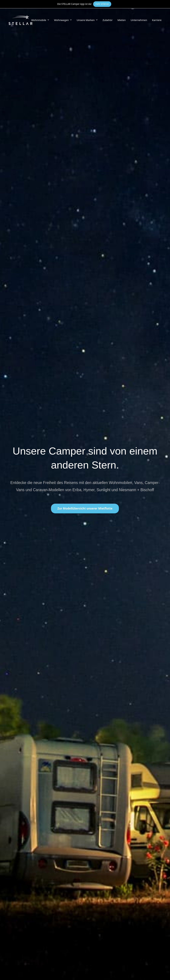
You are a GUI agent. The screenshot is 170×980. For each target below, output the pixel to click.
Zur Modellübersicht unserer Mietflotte (85, 508)
